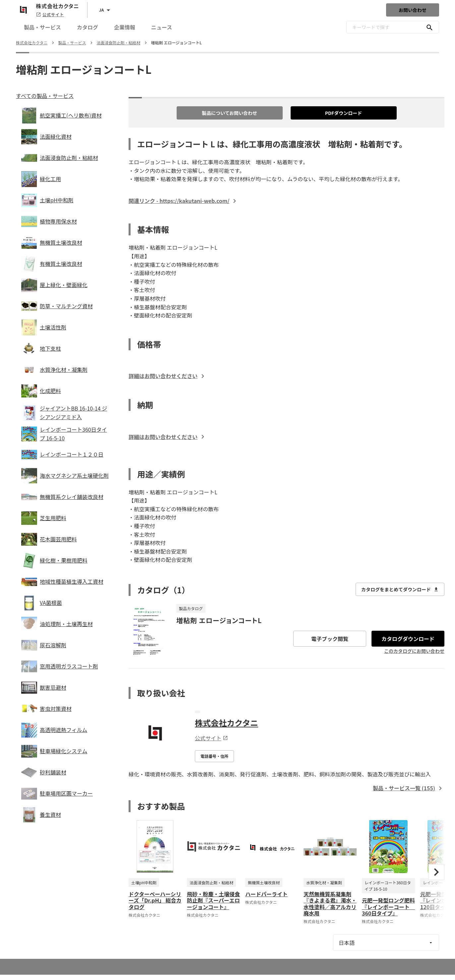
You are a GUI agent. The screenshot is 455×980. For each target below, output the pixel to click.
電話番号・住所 (214, 756)
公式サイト (50, 14)
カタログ (87, 27)
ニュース (162, 27)
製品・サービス (42, 27)
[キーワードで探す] (429, 27)
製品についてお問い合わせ (229, 113)
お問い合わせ (413, 10)
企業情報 (125, 27)
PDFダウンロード (344, 113)
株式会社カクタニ (227, 723)
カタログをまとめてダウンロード (400, 589)
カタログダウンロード (408, 639)
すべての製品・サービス (45, 96)
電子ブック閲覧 (330, 639)
